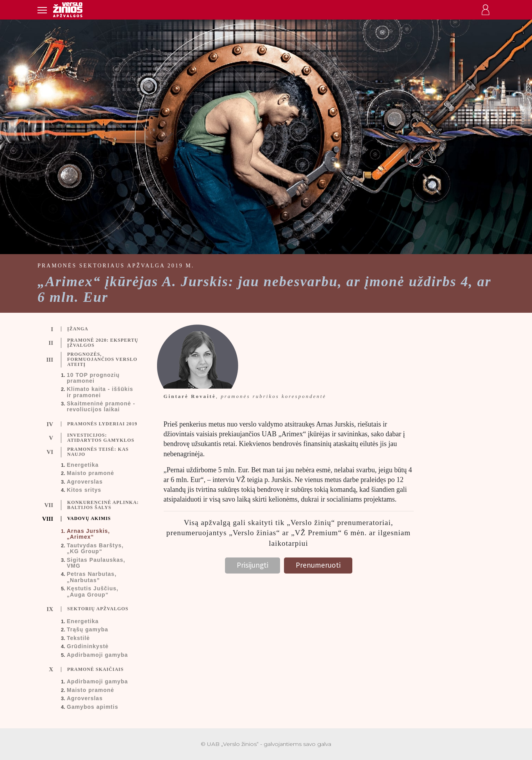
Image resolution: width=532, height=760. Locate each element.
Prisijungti (253, 565)
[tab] (95, 329)
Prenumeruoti (318, 565)
